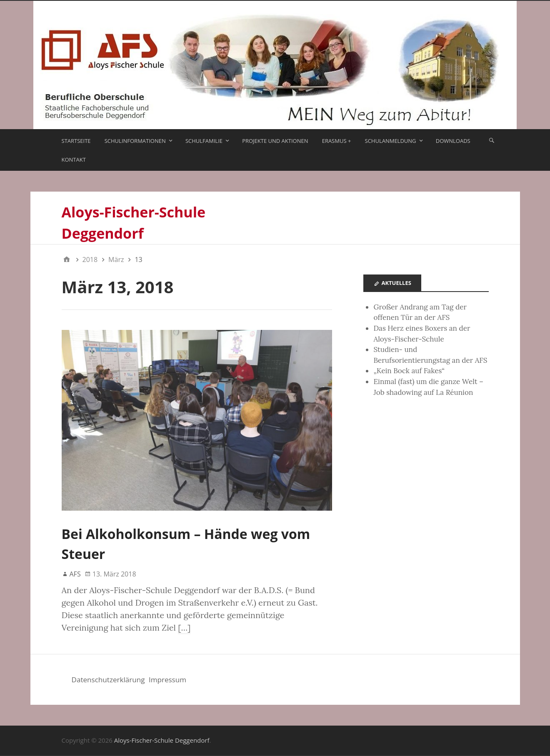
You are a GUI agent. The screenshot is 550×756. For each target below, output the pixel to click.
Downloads (453, 141)
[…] (184, 628)
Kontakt (74, 160)
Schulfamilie (204, 141)
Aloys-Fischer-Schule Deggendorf (162, 740)
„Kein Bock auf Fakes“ (409, 371)
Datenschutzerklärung (108, 680)
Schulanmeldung (391, 141)
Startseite (76, 141)
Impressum (167, 680)
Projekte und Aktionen (275, 141)
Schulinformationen (135, 141)
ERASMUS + (337, 141)
